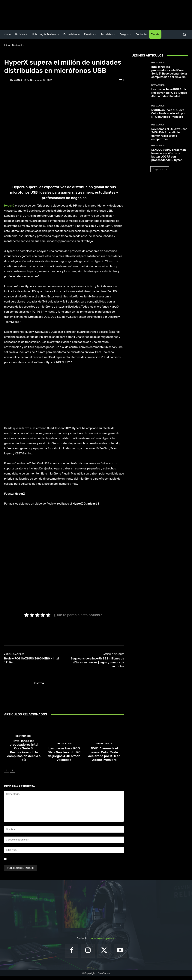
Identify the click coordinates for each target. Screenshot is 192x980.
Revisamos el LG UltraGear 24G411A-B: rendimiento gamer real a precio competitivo (169, 134)
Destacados (18, 45)
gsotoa (18, 80)
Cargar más (160, 169)
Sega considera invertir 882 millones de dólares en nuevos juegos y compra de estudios (97, 662)
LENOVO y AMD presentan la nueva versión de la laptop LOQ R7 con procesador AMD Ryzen (169, 155)
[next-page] (12, 774)
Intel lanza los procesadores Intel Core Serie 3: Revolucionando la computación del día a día (24, 759)
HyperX (9, 206)
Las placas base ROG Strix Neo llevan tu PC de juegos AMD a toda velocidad (64, 760)
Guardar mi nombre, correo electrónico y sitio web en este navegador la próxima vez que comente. (64, 863)
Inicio (7, 45)
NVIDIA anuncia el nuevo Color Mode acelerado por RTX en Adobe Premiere (104, 760)
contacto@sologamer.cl (102, 942)
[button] (184, 34)
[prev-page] (6, 774)
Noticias (29, 54)
